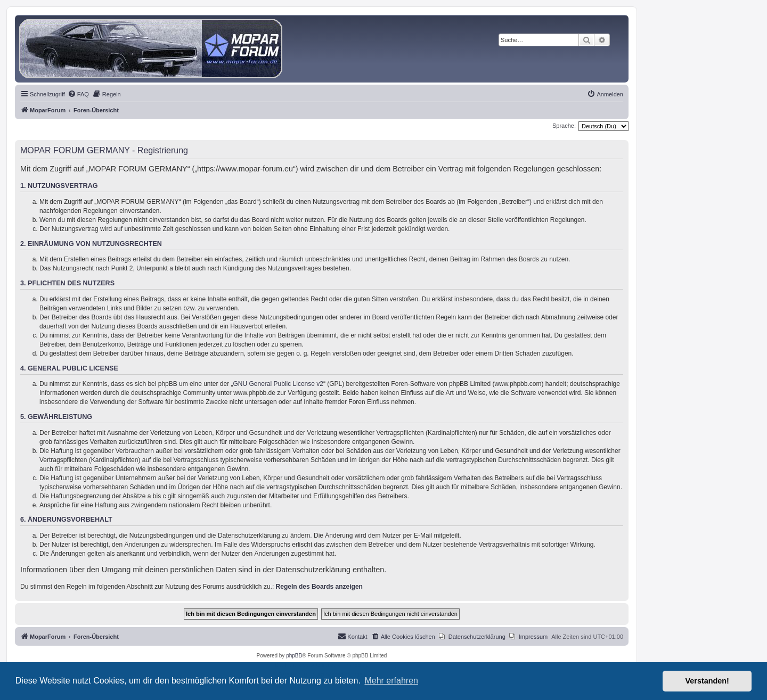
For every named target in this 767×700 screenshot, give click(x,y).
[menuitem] (78, 94)
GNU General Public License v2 (278, 384)
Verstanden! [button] (707, 681)
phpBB (294, 656)
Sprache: (564, 126)
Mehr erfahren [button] (391, 681)
